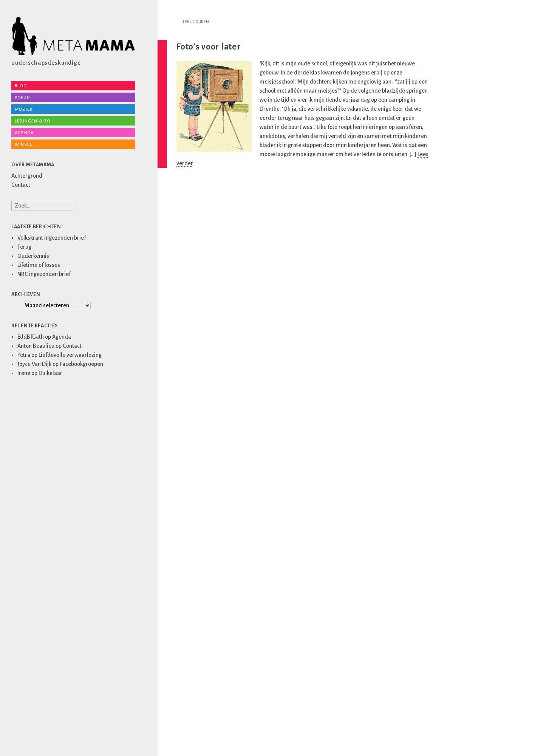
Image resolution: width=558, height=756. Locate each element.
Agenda (24, 133)
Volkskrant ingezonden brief (52, 238)
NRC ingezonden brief (44, 274)
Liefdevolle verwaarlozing (70, 355)
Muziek (24, 109)
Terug (24, 247)
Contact (21, 185)
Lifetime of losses (39, 265)
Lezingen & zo (33, 121)
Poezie (23, 98)
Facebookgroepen (81, 364)
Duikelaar (50, 373)
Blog (21, 86)
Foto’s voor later (208, 47)
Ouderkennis (33, 256)
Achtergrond (27, 176)
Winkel (23, 144)
